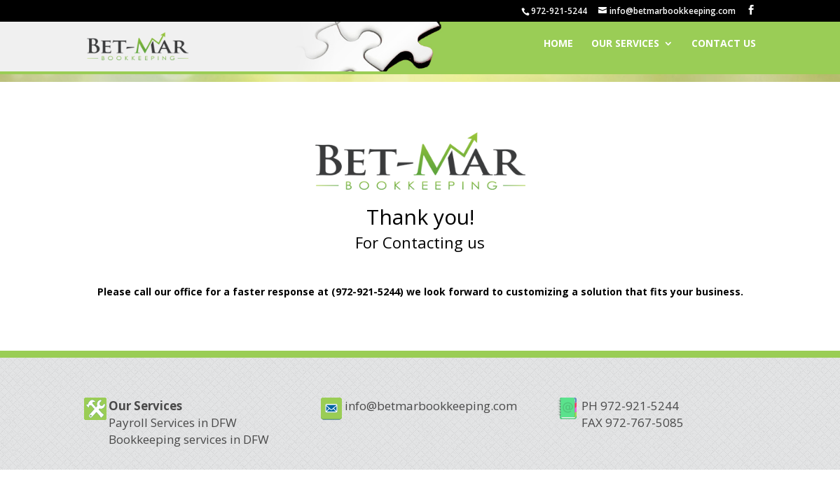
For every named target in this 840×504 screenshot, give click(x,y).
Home (558, 50)
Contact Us (724, 50)
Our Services (625, 50)
